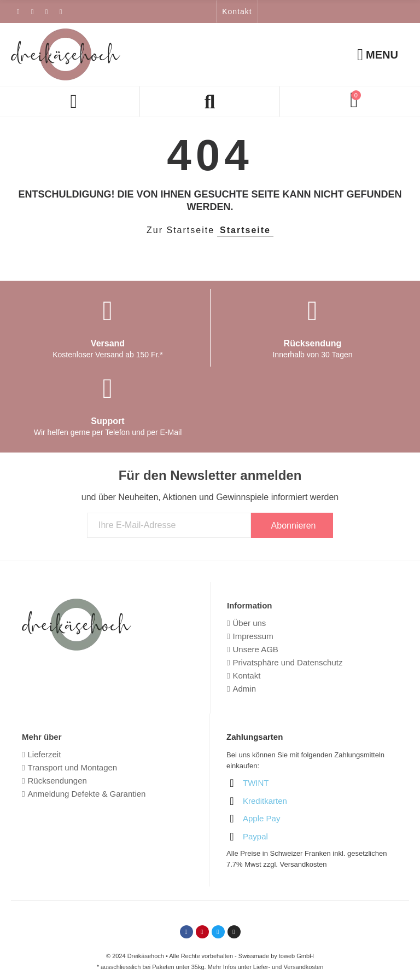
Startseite (245, 230)
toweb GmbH (296, 956)
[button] (237, 11)
